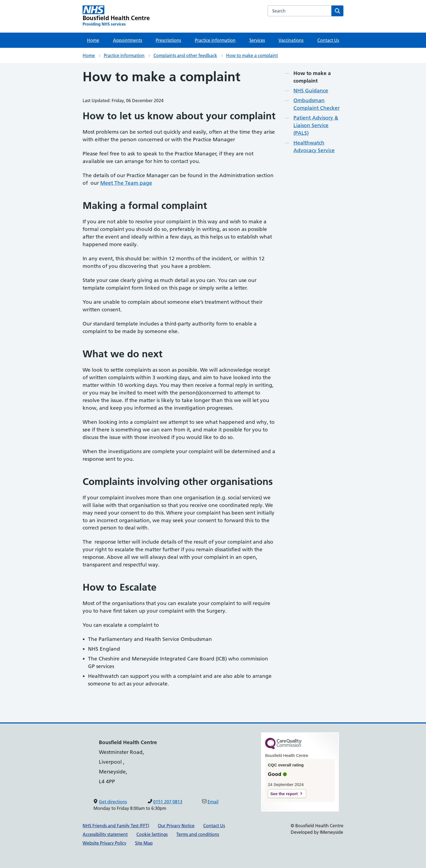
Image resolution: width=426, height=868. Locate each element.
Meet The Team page (126, 183)
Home (93, 40)
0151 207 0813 (168, 802)
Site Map (144, 843)
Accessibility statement (105, 834)
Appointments (128, 40)
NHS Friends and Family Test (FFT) (116, 826)
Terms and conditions (198, 834)
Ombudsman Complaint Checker (317, 104)
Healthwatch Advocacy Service (314, 147)
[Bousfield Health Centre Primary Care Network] (116, 16)
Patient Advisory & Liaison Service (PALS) (316, 125)
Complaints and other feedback (185, 55)
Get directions (113, 802)
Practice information (215, 40)
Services (257, 40)
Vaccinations (291, 40)
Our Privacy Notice (176, 826)
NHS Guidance (311, 91)
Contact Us (328, 40)
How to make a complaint (252, 55)
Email (213, 802)
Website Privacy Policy (104, 843)
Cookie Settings (152, 834)
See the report (284, 794)
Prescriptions (168, 40)
